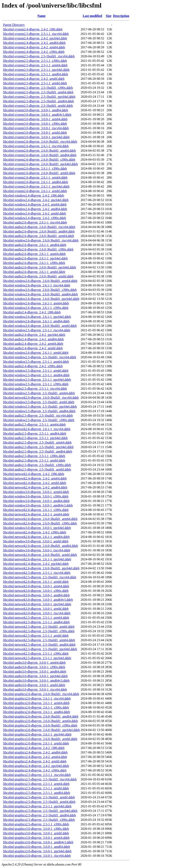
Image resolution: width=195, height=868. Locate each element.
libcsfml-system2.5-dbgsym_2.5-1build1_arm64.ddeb (38, 92)
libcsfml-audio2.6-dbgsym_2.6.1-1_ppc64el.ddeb (35, 258)
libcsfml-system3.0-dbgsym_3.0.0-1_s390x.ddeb (35, 124)
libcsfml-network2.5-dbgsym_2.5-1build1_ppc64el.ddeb (40, 649)
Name (41, 16)
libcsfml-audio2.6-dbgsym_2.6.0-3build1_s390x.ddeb (38, 249)
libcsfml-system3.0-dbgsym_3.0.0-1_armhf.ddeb (35, 133)
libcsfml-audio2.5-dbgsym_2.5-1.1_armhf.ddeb (34, 460)
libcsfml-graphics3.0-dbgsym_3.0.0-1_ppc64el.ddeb (37, 851)
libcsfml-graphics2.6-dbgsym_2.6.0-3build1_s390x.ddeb (40, 725)
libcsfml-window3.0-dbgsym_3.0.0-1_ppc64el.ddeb (37, 528)
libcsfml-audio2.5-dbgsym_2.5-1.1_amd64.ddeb (35, 433)
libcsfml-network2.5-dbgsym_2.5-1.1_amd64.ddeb (36, 622)
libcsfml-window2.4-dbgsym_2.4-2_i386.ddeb (33, 195)
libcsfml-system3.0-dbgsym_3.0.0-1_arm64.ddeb (35, 119)
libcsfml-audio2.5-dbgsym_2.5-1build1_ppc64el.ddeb (38, 447)
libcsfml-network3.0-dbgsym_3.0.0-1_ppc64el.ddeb (37, 604)
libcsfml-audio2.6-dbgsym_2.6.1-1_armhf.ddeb (34, 272)
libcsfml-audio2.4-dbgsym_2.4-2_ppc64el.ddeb (34, 335)
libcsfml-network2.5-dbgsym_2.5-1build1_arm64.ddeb (39, 640)
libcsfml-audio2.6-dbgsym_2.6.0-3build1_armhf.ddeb (38, 276)
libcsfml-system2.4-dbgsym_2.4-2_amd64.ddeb (34, 43)
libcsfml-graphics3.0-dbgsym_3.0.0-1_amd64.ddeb (37, 847)
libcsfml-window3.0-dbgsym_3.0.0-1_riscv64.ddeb (37, 550)
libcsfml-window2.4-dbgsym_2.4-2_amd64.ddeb (35, 209)
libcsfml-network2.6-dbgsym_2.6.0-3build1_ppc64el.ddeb (41, 568)
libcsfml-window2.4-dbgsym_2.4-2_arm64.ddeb (35, 204)
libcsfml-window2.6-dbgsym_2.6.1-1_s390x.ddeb (36, 308)
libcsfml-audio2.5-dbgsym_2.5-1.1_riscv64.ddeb (35, 389)
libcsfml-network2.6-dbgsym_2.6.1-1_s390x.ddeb (36, 510)
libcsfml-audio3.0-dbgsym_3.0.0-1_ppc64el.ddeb (35, 676)
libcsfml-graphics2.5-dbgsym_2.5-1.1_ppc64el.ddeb (37, 806)
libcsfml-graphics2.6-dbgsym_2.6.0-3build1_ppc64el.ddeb (41, 730)
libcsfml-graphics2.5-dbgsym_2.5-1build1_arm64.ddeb (39, 802)
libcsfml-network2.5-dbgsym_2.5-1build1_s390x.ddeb (39, 631)
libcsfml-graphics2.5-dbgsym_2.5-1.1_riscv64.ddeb (37, 775)
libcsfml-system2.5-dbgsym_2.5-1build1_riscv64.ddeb (39, 56)
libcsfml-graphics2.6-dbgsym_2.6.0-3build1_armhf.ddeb (40, 739)
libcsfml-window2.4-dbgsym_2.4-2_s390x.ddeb (35, 218)
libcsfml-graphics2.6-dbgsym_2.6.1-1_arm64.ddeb (36, 703)
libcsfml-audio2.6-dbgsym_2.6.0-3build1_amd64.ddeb (39, 231)
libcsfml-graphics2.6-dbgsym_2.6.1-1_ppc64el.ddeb (37, 734)
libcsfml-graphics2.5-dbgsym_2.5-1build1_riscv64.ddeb (40, 779)
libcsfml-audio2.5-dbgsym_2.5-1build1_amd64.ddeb (38, 451)
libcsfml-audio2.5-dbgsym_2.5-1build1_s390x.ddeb (37, 465)
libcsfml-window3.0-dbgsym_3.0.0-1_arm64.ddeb (36, 492)
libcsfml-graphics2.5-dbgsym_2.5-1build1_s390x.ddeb (39, 820)
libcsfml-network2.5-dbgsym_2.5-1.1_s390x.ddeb (36, 654)
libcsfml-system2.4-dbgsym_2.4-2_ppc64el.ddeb (35, 38)
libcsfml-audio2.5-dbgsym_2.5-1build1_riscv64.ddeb (38, 416)
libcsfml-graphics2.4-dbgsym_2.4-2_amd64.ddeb (35, 752)
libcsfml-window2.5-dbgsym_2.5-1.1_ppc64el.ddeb (37, 380)
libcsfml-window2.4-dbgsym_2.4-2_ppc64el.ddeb (36, 200)
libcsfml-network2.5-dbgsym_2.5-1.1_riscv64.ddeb (37, 573)
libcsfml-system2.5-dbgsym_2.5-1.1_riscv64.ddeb (36, 34)
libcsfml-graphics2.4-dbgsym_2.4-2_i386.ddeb (34, 748)
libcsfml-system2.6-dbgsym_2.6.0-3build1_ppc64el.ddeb (40, 164)
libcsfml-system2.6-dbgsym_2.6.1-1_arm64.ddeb (35, 177)
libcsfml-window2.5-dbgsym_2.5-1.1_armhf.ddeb (36, 371)
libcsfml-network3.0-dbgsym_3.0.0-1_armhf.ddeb (36, 609)
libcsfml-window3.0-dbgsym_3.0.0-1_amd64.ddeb (36, 501)
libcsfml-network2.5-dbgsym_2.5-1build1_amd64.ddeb (39, 645)
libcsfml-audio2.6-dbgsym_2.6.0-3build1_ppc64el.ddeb (40, 267)
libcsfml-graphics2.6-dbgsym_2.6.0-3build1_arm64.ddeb (40, 721)
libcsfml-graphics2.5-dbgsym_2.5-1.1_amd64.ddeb (37, 793)
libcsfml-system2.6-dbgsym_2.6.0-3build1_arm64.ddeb (39, 151)
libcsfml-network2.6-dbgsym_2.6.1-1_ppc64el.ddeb (37, 559)
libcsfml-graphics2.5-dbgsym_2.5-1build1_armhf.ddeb (39, 797)
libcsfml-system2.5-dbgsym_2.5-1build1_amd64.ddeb (38, 101)
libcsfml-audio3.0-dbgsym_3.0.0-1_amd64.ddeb (35, 672)
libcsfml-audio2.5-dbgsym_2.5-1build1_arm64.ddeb (37, 442)
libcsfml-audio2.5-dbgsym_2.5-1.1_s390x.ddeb (34, 456)
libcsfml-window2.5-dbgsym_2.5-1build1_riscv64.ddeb (40, 357)
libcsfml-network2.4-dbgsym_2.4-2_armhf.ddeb (35, 483)
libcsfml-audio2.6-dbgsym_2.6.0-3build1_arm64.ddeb (39, 236)
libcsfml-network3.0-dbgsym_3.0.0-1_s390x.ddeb (36, 591)
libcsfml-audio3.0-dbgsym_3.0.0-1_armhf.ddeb (34, 685)
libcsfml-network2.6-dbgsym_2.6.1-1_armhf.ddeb (36, 582)
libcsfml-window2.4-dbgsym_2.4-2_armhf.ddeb (35, 213)
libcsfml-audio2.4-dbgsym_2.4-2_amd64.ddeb (33, 339)
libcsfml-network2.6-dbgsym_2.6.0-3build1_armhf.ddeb (40, 555)
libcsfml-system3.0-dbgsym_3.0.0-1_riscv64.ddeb (36, 128)
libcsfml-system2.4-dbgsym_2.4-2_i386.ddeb (33, 29)
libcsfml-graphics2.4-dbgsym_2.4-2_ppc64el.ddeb (36, 766)
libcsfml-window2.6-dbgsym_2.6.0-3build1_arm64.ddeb (40, 281)
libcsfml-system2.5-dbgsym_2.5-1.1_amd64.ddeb (36, 74)
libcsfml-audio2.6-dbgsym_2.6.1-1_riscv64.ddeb (35, 222)
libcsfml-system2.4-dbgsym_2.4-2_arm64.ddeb (34, 47)
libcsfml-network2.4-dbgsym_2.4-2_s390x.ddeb (35, 532)
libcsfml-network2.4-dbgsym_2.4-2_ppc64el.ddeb (36, 564)
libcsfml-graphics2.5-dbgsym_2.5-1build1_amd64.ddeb (40, 815)
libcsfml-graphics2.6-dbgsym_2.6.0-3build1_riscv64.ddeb (41, 694)
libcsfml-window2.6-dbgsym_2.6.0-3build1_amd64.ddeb (40, 294)
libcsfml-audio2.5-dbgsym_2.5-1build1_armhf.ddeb (37, 469)
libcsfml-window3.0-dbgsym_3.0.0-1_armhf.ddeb (36, 541)
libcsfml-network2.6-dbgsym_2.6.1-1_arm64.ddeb (36, 514)
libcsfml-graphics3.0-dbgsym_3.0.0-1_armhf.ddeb (36, 833)
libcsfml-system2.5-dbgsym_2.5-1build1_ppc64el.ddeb (39, 97)
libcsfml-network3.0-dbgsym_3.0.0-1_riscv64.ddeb (37, 613)
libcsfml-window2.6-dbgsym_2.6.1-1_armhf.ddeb (36, 353)
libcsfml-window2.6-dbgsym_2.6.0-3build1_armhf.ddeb (40, 326)
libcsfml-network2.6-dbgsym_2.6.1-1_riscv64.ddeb (37, 429)
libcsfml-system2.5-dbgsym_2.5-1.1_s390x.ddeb (35, 61)
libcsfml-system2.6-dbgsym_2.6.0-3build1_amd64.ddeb (40, 155)
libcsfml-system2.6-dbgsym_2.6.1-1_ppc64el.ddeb (36, 186)
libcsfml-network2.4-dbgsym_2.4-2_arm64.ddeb (35, 478)
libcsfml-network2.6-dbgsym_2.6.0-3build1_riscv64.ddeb (41, 398)
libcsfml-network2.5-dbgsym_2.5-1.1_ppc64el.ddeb (37, 658)
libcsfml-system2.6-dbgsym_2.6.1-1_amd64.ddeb (36, 182)
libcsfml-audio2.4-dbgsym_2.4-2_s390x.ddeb (33, 366)
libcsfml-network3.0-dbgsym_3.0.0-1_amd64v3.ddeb (38, 600)
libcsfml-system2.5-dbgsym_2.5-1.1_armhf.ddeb (35, 83)
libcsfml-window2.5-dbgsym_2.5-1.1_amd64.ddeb (36, 375)
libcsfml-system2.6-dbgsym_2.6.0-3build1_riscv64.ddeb (40, 142)
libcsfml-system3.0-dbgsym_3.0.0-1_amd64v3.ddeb (37, 115)
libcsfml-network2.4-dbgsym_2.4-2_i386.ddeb (34, 474)
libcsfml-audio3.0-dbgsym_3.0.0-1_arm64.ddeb (34, 663)
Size (109, 16)
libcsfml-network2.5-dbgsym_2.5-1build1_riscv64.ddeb (40, 577)
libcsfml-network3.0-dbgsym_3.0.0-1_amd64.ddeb (36, 595)
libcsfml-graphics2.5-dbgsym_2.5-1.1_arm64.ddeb (36, 784)
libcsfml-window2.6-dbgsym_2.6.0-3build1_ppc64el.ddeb (41, 299)
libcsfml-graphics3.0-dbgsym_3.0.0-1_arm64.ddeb (36, 838)
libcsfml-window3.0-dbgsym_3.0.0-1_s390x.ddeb (36, 496)
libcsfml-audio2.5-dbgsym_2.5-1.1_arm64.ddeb (34, 425)
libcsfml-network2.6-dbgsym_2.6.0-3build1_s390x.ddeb (40, 523)
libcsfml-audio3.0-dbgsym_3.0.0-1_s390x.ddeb (34, 667)
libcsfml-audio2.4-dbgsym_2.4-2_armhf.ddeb (33, 348)
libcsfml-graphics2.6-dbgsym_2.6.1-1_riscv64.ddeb (37, 698)
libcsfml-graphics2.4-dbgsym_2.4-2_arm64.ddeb (35, 757)
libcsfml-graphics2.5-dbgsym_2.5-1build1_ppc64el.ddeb (40, 811)
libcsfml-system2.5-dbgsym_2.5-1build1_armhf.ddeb (38, 106)
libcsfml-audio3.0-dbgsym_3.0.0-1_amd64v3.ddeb (36, 680)
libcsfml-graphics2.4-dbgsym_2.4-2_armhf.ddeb (35, 761)
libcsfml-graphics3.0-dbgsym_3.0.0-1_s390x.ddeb (36, 829)
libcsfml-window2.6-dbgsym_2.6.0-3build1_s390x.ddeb (40, 290)
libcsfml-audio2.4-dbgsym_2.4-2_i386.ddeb (32, 312)
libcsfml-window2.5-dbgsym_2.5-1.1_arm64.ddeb (36, 362)
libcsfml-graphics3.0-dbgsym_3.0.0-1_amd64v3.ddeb (38, 842)
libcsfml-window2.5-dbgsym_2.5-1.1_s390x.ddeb (36, 384)
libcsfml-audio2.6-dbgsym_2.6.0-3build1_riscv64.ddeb (39, 227)
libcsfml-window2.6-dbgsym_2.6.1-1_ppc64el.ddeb (37, 317)
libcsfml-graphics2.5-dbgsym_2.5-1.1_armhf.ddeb (36, 788)
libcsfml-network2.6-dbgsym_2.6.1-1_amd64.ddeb (36, 537)
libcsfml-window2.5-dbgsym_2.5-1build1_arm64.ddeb (39, 393)
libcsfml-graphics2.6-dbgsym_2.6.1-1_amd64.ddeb (37, 712)
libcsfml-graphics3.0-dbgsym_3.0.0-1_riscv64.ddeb (37, 856)
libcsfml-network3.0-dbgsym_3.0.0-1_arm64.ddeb (36, 586)
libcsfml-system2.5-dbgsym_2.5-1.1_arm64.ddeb (35, 65)
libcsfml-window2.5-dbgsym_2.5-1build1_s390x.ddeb (39, 420)
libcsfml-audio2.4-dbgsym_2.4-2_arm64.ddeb (33, 344)
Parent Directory (14, 25)
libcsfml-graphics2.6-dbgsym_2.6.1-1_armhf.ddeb (36, 743)
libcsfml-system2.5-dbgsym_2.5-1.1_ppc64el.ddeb (36, 70)
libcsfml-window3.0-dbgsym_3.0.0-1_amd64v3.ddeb (38, 505)
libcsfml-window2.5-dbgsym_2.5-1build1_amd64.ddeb (39, 411)
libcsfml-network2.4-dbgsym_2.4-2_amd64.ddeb (35, 487)
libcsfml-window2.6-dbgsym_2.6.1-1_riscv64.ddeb (37, 285)
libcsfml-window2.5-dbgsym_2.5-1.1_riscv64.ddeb (37, 330)
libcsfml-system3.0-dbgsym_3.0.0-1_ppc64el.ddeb (36, 137)
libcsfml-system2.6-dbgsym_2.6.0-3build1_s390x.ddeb (39, 160)
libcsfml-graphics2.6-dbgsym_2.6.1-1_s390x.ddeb (36, 707)
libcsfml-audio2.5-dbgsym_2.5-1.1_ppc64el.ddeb (35, 438)
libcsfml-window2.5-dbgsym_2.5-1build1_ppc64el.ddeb (40, 407)
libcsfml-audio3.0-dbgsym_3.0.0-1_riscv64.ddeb (35, 689)
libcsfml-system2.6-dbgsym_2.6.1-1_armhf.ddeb (35, 191)
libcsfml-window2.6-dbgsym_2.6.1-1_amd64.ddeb (36, 321)
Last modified (92, 16)
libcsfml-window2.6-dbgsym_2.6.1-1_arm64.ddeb (36, 303)
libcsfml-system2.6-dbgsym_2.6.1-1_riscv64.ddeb (36, 146)
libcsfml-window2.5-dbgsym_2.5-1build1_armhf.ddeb (39, 402)
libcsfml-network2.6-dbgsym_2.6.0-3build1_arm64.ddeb (40, 519)
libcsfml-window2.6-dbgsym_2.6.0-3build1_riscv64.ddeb (41, 240)
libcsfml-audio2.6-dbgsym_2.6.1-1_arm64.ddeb (34, 254)
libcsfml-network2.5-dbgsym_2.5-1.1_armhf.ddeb (36, 636)
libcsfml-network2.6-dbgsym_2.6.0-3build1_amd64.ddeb (41, 546)
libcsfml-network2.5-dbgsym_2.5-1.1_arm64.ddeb (36, 618)
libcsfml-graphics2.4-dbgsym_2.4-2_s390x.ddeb (35, 770)
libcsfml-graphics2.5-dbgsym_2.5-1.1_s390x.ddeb (36, 824)
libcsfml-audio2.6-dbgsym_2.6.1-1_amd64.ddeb (35, 245)
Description (121, 16)
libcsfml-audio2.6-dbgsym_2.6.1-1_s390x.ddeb (34, 263)
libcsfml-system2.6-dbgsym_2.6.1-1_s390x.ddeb (35, 169)
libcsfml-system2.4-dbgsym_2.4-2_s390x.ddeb (34, 52)
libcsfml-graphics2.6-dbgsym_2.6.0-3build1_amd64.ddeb (41, 716)
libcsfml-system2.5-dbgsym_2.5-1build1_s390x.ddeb (38, 88)
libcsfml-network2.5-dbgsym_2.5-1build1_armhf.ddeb (39, 627)
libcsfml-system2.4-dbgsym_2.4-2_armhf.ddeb (34, 79)
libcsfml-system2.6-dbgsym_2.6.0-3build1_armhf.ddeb (39, 173)
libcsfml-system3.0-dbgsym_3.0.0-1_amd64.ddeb (36, 110)
